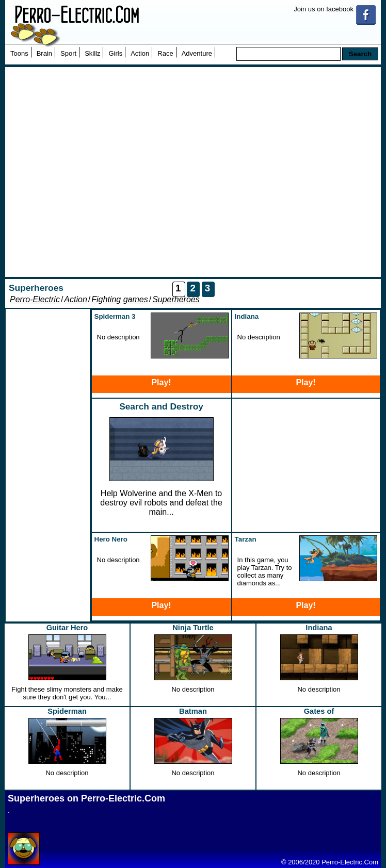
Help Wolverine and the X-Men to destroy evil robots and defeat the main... (161, 503)
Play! (161, 382)
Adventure (197, 53)
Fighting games (119, 299)
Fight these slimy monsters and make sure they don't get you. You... (67, 693)
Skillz (92, 53)
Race (165, 53)
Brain (44, 53)
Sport (68, 53)
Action (140, 53)
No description (193, 689)
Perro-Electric (35, 299)
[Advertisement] (105, 172)
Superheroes (176, 299)
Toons (19, 53)
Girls (115, 53)
